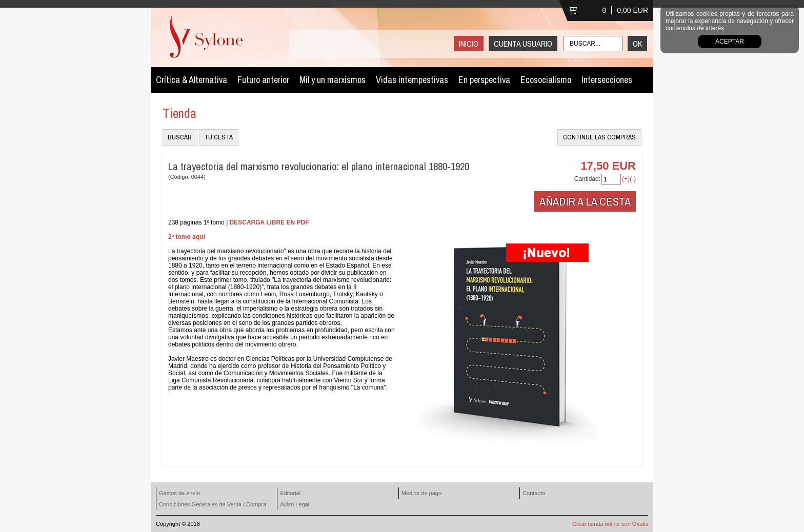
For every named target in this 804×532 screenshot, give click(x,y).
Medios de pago (421, 493)
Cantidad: (587, 179)
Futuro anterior (263, 80)
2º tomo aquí (187, 237)
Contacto (534, 493)
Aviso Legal (295, 504)
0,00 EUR (632, 10)
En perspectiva (484, 80)
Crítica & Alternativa (192, 80)
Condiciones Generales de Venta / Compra (213, 504)
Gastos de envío (179, 493)
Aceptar (730, 42)
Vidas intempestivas (412, 80)
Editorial (290, 493)
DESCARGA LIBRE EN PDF (269, 222)
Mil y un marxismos (333, 80)
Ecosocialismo (546, 80)
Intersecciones (607, 80)
